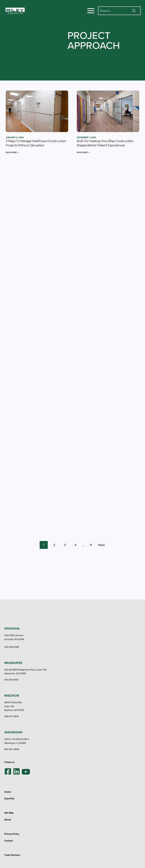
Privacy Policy (12, 834)
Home (8, 792)
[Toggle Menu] (91, 11)
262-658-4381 (12, 647)
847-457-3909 (12, 749)
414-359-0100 (11, 680)
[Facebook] (8, 771)
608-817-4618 (11, 716)
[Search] (119, 11)
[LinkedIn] (17, 771)
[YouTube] (26, 771)
